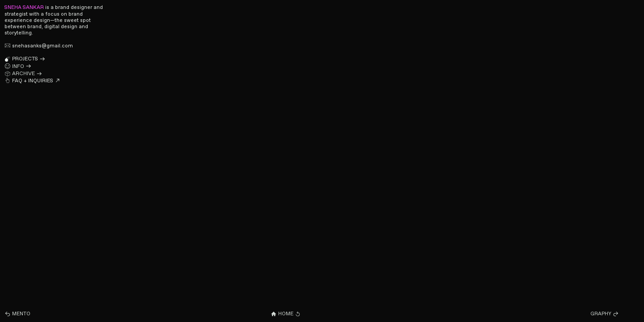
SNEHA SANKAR (24, 8)
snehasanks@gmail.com (39, 46)
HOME (286, 314)
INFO (18, 67)
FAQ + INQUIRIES (32, 81)
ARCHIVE (23, 74)
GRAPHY (605, 314)
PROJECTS (25, 59)
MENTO (17, 314)
